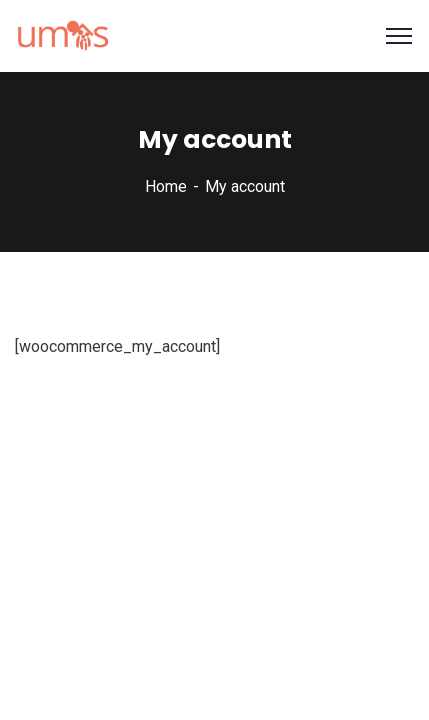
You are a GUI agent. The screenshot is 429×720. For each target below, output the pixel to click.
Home (166, 184)
